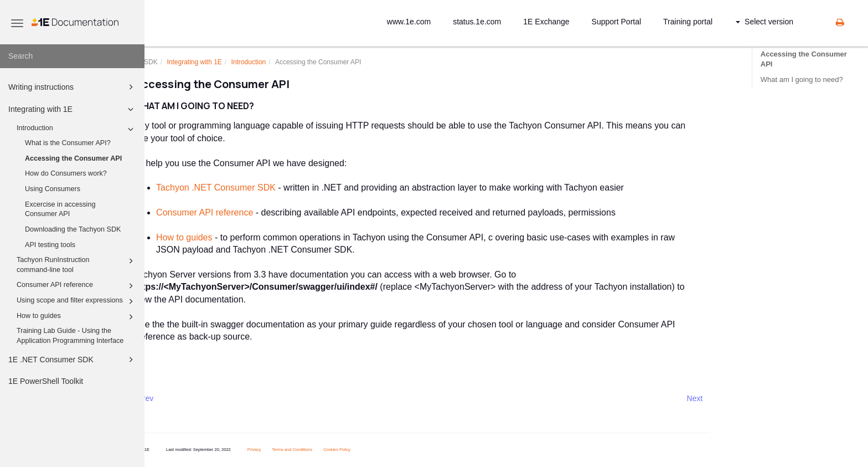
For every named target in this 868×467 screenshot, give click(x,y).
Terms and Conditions (321, 450)
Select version (764, 22)
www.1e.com (409, 22)
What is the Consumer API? (68, 143)
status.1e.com (477, 22)
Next (723, 398)
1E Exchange (546, 22)
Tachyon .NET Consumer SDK (245, 188)
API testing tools (50, 245)
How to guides (77, 317)
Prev (174, 398)
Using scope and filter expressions (77, 301)
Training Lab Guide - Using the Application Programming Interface (70, 336)
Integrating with (223, 62)
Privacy (283, 450)
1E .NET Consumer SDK (73, 360)
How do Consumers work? (66, 173)
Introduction (77, 129)
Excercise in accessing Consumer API (60, 209)
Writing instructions (73, 87)
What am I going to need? (802, 79)
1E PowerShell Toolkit (46, 381)
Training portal (688, 22)
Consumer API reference (77, 286)
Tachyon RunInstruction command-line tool (77, 264)
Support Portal (617, 22)
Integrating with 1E (73, 109)
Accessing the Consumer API (73, 158)
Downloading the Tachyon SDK (73, 229)
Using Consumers (53, 189)
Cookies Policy (366, 450)
